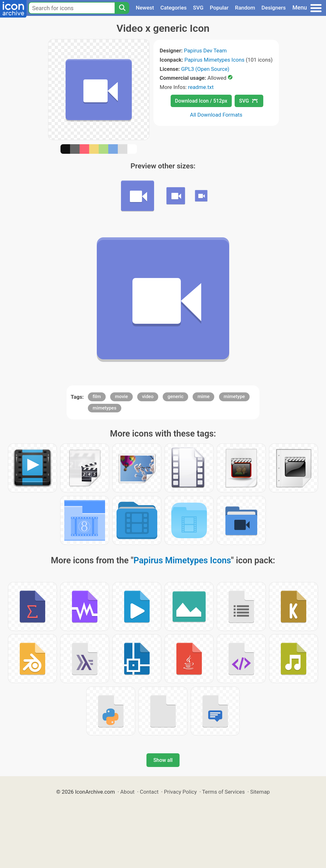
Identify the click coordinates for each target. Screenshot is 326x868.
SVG (198, 8)
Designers (273, 8)
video (148, 397)
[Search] (122, 8)
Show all (163, 760)
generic (175, 397)
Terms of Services (223, 792)
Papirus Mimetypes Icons (214, 60)
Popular (219, 8)
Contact (149, 792)
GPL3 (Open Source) (205, 69)
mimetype (234, 397)
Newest (145, 8)
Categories (174, 8)
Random (245, 8)
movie (121, 397)
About (128, 792)
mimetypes (105, 408)
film (97, 397)
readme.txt (201, 87)
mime (203, 397)
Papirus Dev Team (206, 51)
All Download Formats (216, 115)
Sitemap (260, 792)
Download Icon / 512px (201, 101)
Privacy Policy (180, 792)
